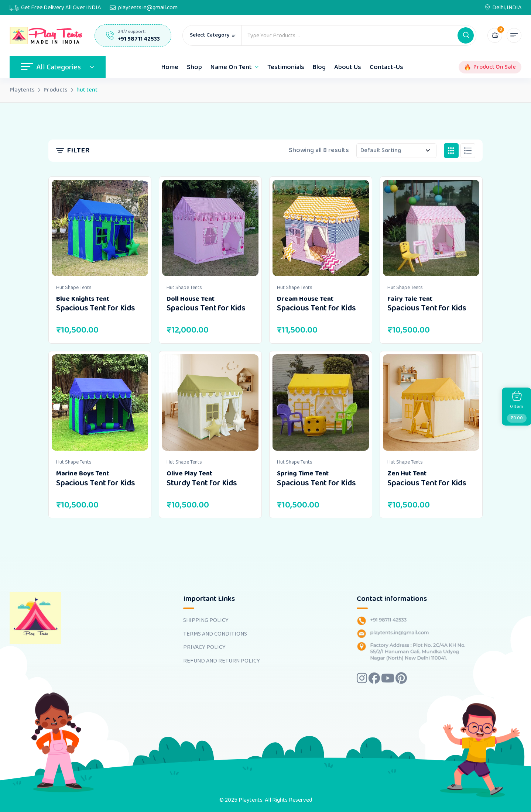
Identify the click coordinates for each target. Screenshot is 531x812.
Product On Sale (495, 67)
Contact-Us (386, 67)
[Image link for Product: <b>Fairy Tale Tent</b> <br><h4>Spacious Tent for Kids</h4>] (431, 228)
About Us (348, 67)
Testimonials (286, 67)
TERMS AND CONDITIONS (215, 634)
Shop (194, 67)
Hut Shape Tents (74, 288)
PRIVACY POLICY (204, 647)
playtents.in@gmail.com (148, 8)
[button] (466, 35)
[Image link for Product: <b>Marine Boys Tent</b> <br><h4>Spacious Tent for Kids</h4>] (100, 402)
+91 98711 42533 (139, 39)
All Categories (58, 67)
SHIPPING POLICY (206, 620)
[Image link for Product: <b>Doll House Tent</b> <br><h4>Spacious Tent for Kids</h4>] (210, 228)
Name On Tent (231, 67)
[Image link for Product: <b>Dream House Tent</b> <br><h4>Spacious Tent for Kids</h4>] (321, 228)
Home (170, 67)
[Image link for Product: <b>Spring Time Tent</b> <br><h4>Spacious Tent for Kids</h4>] (321, 402)
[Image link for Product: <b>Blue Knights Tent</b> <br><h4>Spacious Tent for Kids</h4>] (100, 228)
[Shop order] (396, 151)
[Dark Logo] (47, 36)
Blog (319, 67)
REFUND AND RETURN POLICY (222, 661)
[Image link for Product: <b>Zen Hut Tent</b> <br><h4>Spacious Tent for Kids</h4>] (431, 402)
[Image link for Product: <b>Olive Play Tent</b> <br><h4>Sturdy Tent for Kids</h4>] (210, 402)
